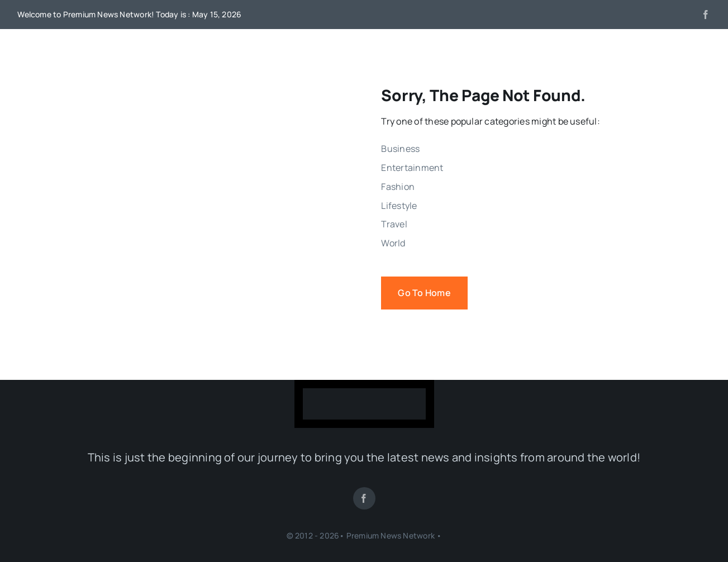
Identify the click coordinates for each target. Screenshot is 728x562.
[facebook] (706, 15)
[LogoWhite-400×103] (364, 393)
